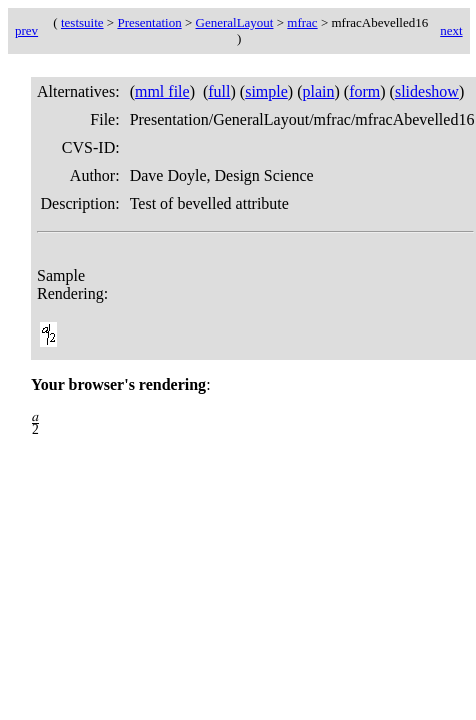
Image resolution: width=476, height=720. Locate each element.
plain (318, 91)
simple (266, 91)
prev (26, 30)
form (364, 91)
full (219, 91)
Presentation (149, 22)
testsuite (82, 22)
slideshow (427, 91)
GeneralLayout (235, 22)
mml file (162, 91)
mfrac (302, 22)
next (451, 30)
